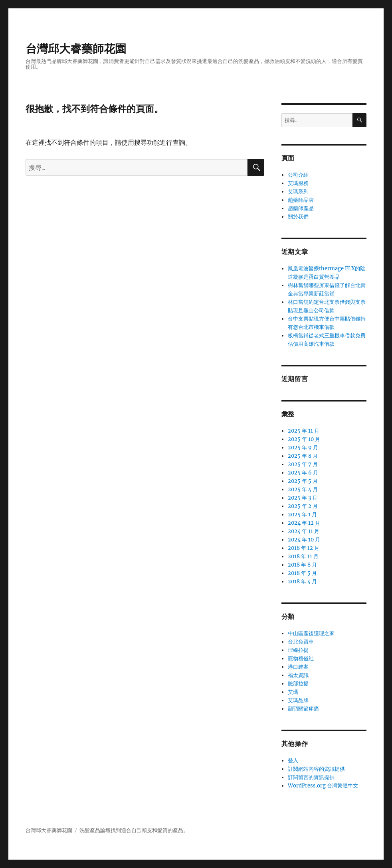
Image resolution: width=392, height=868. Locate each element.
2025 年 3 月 (303, 498)
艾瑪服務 (298, 183)
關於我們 (298, 217)
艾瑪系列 (298, 192)
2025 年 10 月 (304, 439)
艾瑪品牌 (298, 700)
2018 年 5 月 (302, 573)
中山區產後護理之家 (311, 633)
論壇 (105, 830)
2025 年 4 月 (303, 489)
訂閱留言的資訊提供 (311, 777)
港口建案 (298, 667)
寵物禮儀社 (301, 658)
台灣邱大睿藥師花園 (76, 49)
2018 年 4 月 (302, 582)
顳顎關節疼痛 (303, 709)
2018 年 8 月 (302, 565)
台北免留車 (301, 642)
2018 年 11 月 (303, 556)
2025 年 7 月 (303, 464)
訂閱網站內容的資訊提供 (316, 769)
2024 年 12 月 (304, 523)
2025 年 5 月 (303, 481)
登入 (293, 761)
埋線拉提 (298, 650)
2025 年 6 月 (303, 473)
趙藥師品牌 (301, 200)
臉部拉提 (298, 684)
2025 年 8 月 (303, 456)
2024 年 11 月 (304, 531)
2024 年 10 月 (304, 540)
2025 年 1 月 (302, 515)
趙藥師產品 (301, 208)
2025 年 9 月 (303, 448)
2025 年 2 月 (303, 506)
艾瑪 (293, 692)
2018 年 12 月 (304, 548)
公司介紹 (298, 175)
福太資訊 (298, 675)
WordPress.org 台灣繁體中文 (323, 786)
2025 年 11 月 (304, 431)
